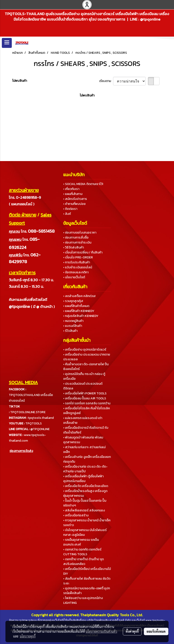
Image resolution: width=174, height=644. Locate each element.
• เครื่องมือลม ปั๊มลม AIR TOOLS (85, 398)
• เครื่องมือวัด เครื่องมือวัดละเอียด (86, 486)
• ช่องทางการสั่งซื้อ (76, 238)
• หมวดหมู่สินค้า (73, 321)
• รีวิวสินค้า (70, 331)
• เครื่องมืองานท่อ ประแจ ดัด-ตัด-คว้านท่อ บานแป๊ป (85, 469)
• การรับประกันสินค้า (77, 262)
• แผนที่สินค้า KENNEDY (79, 311)
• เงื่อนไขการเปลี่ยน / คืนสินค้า (83, 252)
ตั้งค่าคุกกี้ (132, 631)
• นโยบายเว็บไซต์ (74, 277)
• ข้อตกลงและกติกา (76, 272)
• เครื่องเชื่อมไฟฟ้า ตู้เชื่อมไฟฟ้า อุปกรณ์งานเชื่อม (83, 479)
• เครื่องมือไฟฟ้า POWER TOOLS (85, 393)
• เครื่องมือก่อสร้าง (76, 515)
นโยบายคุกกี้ (28, 636)
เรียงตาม (106, 81)
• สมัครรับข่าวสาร (75, 199)
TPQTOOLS (34, 423)
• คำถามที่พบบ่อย (74, 204)
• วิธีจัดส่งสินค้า (74, 247)
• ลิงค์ (67, 214)
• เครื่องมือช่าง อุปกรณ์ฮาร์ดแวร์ (85, 350)
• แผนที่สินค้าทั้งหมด (76, 306)
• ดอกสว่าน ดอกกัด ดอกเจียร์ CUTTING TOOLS (82, 552)
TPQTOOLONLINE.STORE (28, 412)
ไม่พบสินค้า (20, 81)
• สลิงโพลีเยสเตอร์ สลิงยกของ (84, 510)
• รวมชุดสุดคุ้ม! (73, 301)
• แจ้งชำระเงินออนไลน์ (78, 267)
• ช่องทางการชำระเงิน (77, 242)
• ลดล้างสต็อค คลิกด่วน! (79, 296)
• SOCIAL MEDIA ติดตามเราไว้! (83, 184)
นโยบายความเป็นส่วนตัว (101, 631)
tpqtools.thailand (41, 418)
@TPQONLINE (40, 429)
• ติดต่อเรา (70, 209)
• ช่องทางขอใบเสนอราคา (80, 233)
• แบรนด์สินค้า (73, 326)
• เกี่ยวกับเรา (71, 189)
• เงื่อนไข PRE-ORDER (78, 257)
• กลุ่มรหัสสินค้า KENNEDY (81, 316)
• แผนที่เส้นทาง (73, 194)
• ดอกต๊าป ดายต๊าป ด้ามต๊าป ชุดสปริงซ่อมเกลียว (83, 562)
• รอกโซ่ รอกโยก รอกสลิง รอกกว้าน (87, 403)
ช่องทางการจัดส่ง (21, 451)
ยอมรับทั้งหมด (156, 631)
